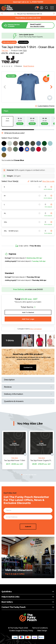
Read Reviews (29, 66)
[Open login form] (42, 8)
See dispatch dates (37, 26)
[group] (28, 14)
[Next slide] (54, 14)
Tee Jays (5, 51)
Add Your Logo (28, 319)
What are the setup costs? (14, 133)
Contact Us (28, 367)
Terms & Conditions (40, 628)
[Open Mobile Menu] (52, 8)
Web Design (42, 631)
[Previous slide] (2, 14)
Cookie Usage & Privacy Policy (21, 631)
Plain (6, 111)
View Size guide (48, 181)
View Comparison (36, 329)
